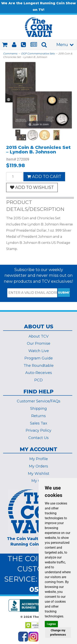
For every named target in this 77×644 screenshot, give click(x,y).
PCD (38, 380)
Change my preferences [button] (58, 632)
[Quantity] (14, 177)
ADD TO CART (44, 177)
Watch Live (39, 351)
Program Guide (39, 358)
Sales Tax (39, 423)
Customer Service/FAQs (39, 401)
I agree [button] (51, 624)
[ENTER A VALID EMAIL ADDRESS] (32, 293)
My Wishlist (39, 474)
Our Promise (39, 343)
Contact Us (38, 438)
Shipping (38, 409)
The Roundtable (39, 366)
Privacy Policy (38, 430)
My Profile (39, 459)
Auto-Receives (39, 373)
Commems (10, 53)
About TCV (39, 336)
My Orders (38, 466)
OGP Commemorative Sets (38, 53)
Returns (38, 416)
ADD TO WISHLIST (32, 187)
